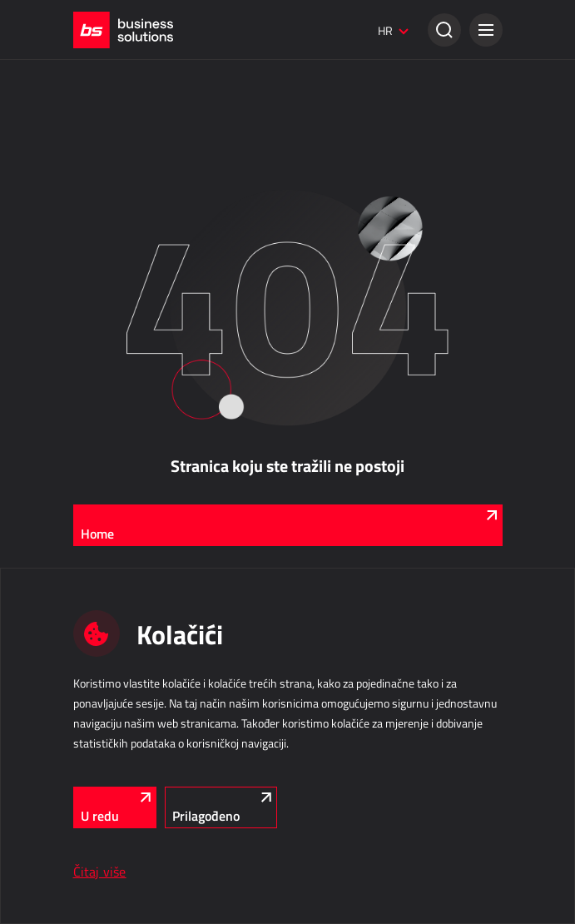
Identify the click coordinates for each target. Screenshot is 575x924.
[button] (486, 30)
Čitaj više (100, 872)
